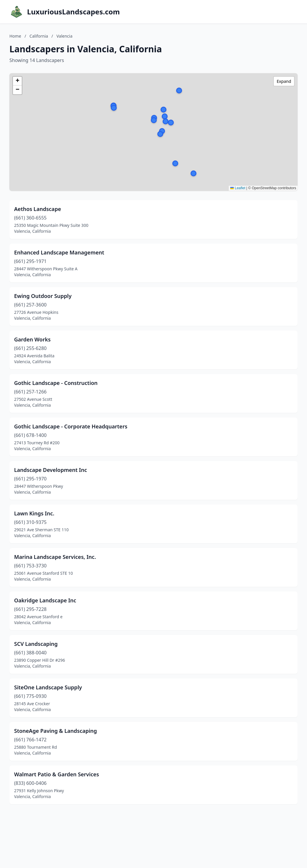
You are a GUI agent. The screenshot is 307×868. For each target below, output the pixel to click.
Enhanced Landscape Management (59, 252)
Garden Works (32, 339)
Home (15, 36)
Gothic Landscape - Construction (56, 383)
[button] (162, 131)
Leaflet (238, 188)
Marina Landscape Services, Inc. (55, 557)
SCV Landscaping (36, 644)
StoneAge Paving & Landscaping (56, 731)
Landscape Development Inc (51, 470)
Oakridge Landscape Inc (45, 600)
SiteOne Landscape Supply (48, 687)
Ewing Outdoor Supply (43, 296)
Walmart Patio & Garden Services (57, 774)
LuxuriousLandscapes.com (73, 12)
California (39, 36)
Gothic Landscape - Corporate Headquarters (71, 426)
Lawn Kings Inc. (34, 513)
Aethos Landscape (37, 209)
